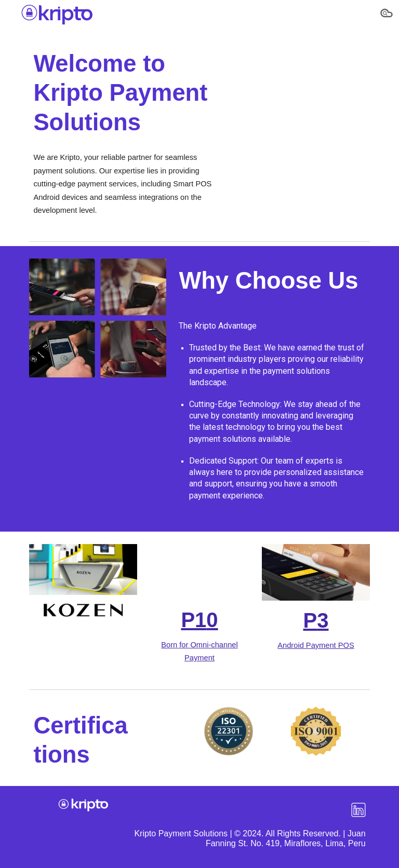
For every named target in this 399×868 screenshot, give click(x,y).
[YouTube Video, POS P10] (199, 572)
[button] (387, 15)
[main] (127, 93)
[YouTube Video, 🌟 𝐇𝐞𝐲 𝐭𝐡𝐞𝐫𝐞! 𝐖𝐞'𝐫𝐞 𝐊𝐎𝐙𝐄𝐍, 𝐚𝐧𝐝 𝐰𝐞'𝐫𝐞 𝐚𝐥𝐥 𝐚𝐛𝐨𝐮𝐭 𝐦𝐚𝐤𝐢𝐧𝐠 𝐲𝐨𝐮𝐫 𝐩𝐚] (301, 80)
